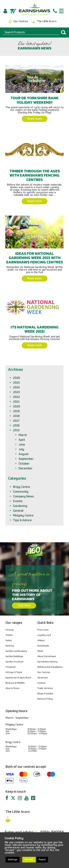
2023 (17, 392)
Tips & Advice (23, 520)
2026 (17, 378)
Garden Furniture (14, 662)
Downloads (43, 646)
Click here (24, 606)
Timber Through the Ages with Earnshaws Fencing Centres (35, 176)
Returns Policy (45, 699)
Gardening (20, 506)
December (26, 469)
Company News (24, 497)
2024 (17, 388)
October (24, 464)
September (26, 459)
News (40, 651)
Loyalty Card (44, 635)
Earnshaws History (47, 662)
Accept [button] (29, 860)
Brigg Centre (22, 487)
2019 (17, 411)
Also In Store (12, 688)
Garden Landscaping (16, 651)
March (23, 435)
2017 (16, 421)
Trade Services (45, 688)
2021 (17, 402)
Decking (10, 646)
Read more (35, 119)
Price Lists (43, 630)
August (24, 454)
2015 (17, 431)
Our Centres (44, 673)
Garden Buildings (14, 657)
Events (18, 501)
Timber (9, 635)
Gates (9, 641)
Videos (41, 641)
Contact (41, 683)
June (22, 445)
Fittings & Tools (14, 673)
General (18, 511)
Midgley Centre (24, 516)
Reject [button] (42, 860)
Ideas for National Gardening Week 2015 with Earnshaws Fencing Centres (35, 258)
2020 (17, 407)
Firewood (10, 667)
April (22, 440)
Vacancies (43, 678)
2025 (17, 383)
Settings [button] (13, 860)
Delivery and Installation (50, 667)
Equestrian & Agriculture (18, 678)
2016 (17, 426)
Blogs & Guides (45, 694)
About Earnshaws (47, 657)
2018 (17, 416)
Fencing (10, 630)
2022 (17, 397)
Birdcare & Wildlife (15, 683)
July (22, 450)
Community (21, 492)
